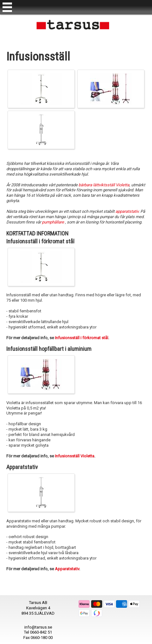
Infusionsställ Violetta (75, 456)
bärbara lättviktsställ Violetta (104, 185)
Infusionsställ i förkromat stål (82, 338)
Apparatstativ (67, 569)
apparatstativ (127, 211)
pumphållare (53, 222)
